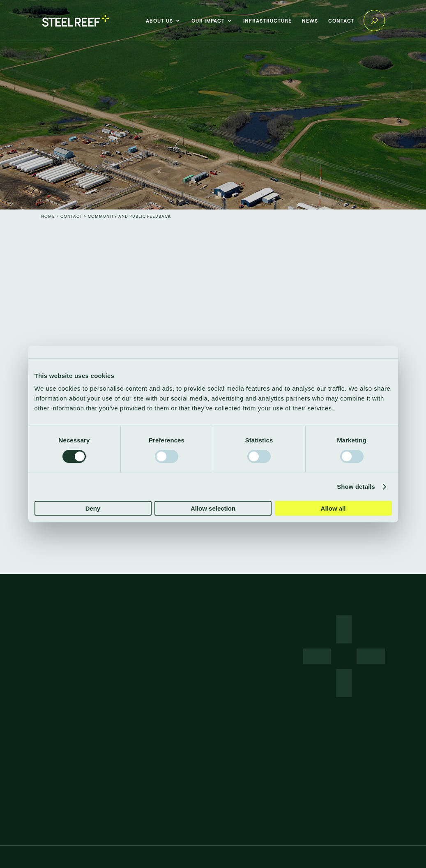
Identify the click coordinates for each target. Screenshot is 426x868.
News (310, 21)
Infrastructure (267, 21)
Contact (341, 21)
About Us (159, 21)
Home (48, 216)
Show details (356, 487)
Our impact (208, 21)
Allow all (333, 508)
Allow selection (213, 508)
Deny (93, 508)
